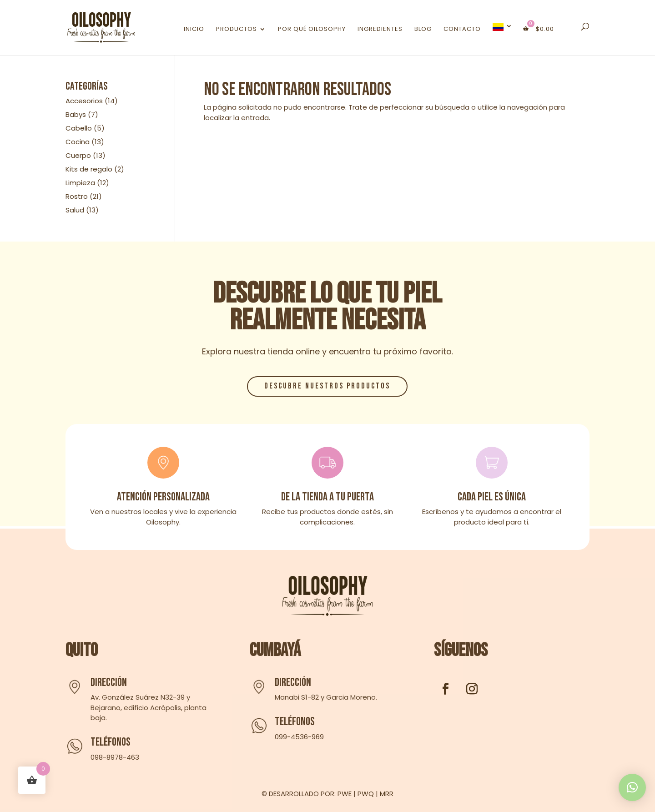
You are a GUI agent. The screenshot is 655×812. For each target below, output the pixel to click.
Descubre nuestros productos (327, 386)
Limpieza (80, 183)
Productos (237, 30)
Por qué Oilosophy (312, 30)
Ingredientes (380, 30)
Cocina (78, 142)
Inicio (194, 30)
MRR (387, 794)
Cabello (79, 128)
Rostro (77, 196)
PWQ (366, 794)
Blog (423, 30)
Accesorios (84, 101)
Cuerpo (78, 155)
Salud (75, 210)
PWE (345, 794)
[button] (632, 787)
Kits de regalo (89, 169)
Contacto (462, 30)
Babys (76, 114)
